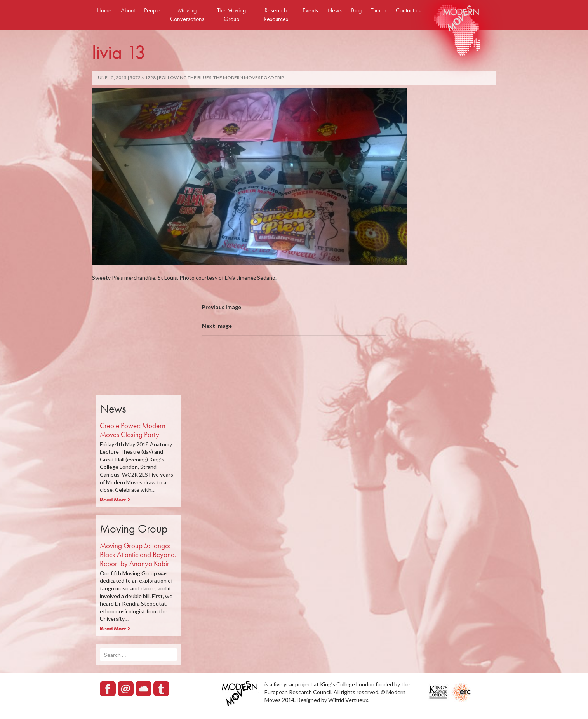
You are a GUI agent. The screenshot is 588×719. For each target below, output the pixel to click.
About (128, 10)
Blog (356, 10)
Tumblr (379, 10)
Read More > (115, 500)
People (152, 10)
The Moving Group (231, 15)
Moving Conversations (187, 15)
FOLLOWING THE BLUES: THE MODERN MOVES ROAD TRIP (221, 77)
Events (310, 10)
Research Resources (276, 15)
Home (104, 10)
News (335, 10)
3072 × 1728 (143, 77)
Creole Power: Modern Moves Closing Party (133, 430)
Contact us (408, 10)
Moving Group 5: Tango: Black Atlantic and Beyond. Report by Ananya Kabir (138, 554)
